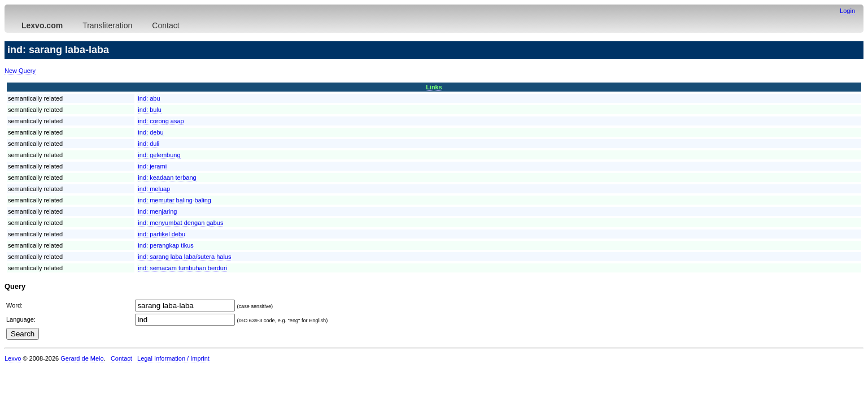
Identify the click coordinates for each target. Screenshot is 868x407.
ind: (149, 98)
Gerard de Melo (82, 358)
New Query (20, 71)
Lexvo (13, 358)
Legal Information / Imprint (173, 358)
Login (847, 11)
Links (434, 87)
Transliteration (107, 25)
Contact (165, 25)
